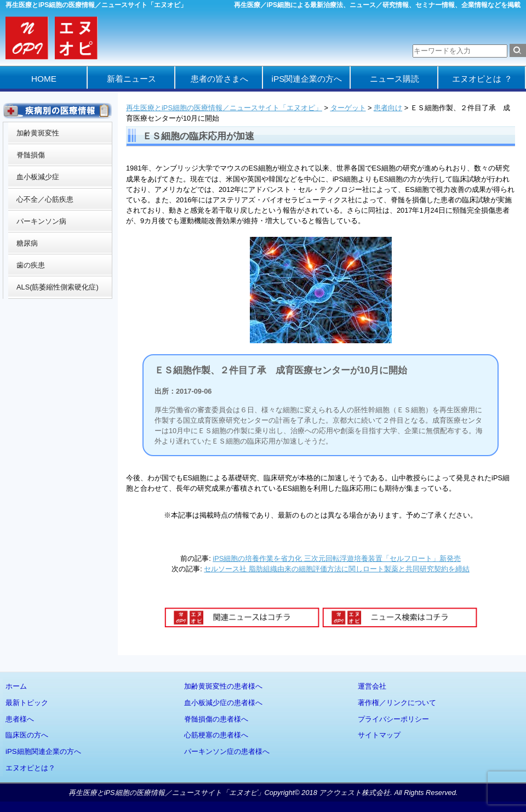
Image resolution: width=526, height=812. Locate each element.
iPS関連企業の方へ (307, 79)
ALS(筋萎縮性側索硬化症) (58, 287)
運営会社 (372, 686)
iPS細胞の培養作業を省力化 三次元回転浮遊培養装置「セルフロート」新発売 (336, 558)
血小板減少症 (38, 177)
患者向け (388, 108)
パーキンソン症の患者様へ (227, 751)
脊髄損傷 (31, 155)
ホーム (16, 686)
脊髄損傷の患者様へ (216, 719)
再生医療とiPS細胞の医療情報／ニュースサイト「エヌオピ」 (224, 108)
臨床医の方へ (27, 735)
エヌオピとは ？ (482, 79)
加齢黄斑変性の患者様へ (223, 686)
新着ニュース (131, 79)
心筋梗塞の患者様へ (216, 735)
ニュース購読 (395, 79)
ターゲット (348, 108)
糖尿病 (27, 243)
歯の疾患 (31, 265)
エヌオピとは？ (30, 768)
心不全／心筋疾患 (45, 199)
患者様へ (20, 719)
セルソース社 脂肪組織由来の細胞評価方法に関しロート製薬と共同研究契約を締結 (337, 569)
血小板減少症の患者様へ (223, 703)
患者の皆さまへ (219, 79)
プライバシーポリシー (393, 719)
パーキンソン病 (41, 221)
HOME (44, 79)
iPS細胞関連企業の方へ (43, 751)
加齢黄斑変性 (38, 133)
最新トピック (27, 703)
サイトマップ (379, 735)
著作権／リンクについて (397, 703)
